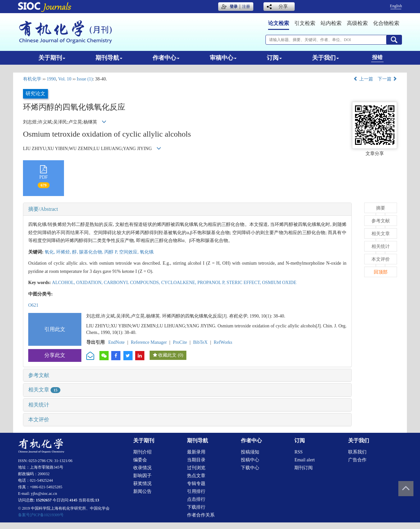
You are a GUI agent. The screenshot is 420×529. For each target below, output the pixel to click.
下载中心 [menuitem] (250, 468)
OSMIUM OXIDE (279, 283)
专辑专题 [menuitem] (196, 484)
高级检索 (357, 23)
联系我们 (357, 452)
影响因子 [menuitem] (142, 476)
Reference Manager (149, 342)
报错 (377, 57)
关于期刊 (52, 58)
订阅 (274, 58)
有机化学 (32, 79)
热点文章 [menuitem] (196, 476)
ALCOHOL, (64, 283)
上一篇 (363, 79)
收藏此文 (167, 355)
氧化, (50, 252)
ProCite (180, 342)
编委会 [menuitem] (140, 460)
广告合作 (357, 460)
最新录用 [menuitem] (196, 452)
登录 (234, 7)
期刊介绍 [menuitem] (142, 452)
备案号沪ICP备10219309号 (41, 515)
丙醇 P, (112, 252)
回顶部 (381, 272)
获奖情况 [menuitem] (142, 484)
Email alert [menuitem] (304, 460)
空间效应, (129, 252)
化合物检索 (386, 23)
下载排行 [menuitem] (196, 507)
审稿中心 (223, 58)
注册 (246, 7)
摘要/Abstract (43, 209)
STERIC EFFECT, (244, 283)
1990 (51, 79)
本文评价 (39, 419)
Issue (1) (85, 79)
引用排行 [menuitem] (196, 491)
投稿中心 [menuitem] (250, 460)
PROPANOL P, (212, 283)
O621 (33, 305)
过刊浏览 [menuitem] (196, 468)
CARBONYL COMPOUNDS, (132, 283)
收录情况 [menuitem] (142, 468)
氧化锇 (147, 252)
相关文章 (44, 390)
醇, (76, 252)
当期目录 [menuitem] (196, 460)
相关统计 (39, 405)
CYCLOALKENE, (179, 283)
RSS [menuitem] (298, 452)
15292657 (44, 500)
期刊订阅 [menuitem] (304, 468)
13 (97, 500)
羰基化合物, (92, 252)
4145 (73, 500)
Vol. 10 (65, 79)
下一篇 (388, 79)
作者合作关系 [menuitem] (201, 515)
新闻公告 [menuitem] (142, 491)
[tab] (187, 209)
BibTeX (200, 342)
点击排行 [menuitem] (196, 499)
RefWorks (223, 342)
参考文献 (39, 375)
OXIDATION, (90, 283)
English (396, 6)
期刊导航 (109, 58)
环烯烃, (64, 252)
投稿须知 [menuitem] (250, 452)
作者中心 (166, 58)
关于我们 (325, 58)
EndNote (116, 342)
